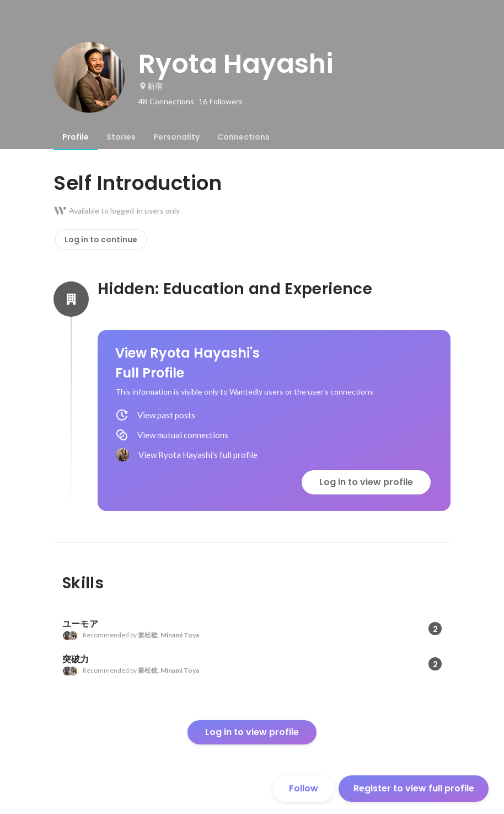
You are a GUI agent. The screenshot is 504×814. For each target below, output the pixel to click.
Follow (304, 788)
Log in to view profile (366, 482)
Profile (76, 137)
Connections (243, 137)
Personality (176, 137)
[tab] (76, 137)
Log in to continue (101, 240)
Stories (121, 137)
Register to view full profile (414, 788)
